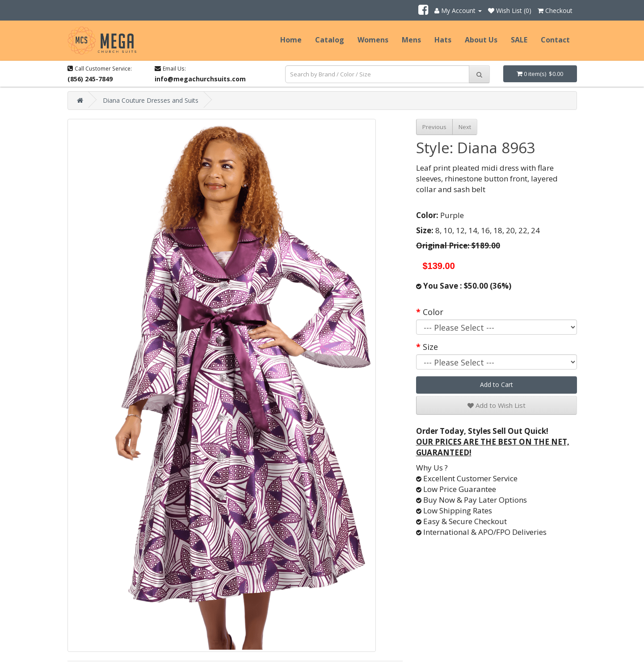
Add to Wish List (497, 405)
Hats (443, 40)
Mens (411, 40)
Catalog (330, 40)
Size (430, 347)
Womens (373, 40)
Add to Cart (497, 384)
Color (433, 312)
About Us (481, 40)
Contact (555, 40)
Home (291, 40)
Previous (434, 127)
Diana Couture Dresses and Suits (151, 100)
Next (465, 127)
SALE (519, 40)
